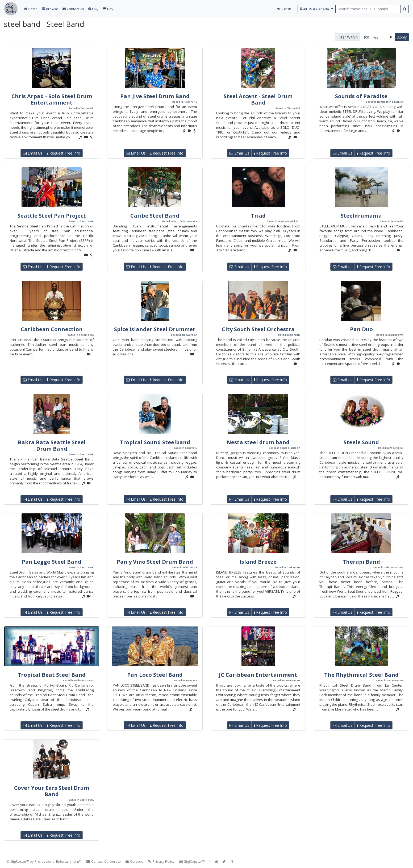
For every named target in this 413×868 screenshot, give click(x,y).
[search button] (405, 9)
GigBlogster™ (192, 861)
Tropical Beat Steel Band (52, 675)
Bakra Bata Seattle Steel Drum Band (52, 445)
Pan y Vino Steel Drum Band (155, 562)
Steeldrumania (361, 216)
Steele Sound (361, 442)
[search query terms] (368, 9)
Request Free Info (64, 153)
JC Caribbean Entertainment (258, 675)
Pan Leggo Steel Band (52, 562)
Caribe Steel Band (155, 216)
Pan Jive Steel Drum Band (155, 96)
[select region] (317, 9)
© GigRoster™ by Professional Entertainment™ (44, 861)
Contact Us (73, 9)
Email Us (33, 153)
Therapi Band (361, 562)
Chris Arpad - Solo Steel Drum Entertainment (52, 99)
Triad (258, 216)
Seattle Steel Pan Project (52, 216)
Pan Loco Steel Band (155, 675)
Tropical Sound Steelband (155, 442)
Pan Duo (361, 329)
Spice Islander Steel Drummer (155, 329)
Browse (50, 9)
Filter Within (348, 37)
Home (31, 9)
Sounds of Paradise (361, 96)
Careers (134, 861)
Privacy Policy (161, 861)
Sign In (284, 9)
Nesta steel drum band (258, 442)
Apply (402, 37)
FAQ (93, 9)
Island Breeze (258, 562)
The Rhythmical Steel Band (361, 675)
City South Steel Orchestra (258, 329)
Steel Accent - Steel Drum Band (258, 99)
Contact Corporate (103, 861)
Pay (108, 9)
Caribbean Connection (52, 329)
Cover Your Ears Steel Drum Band (52, 791)
